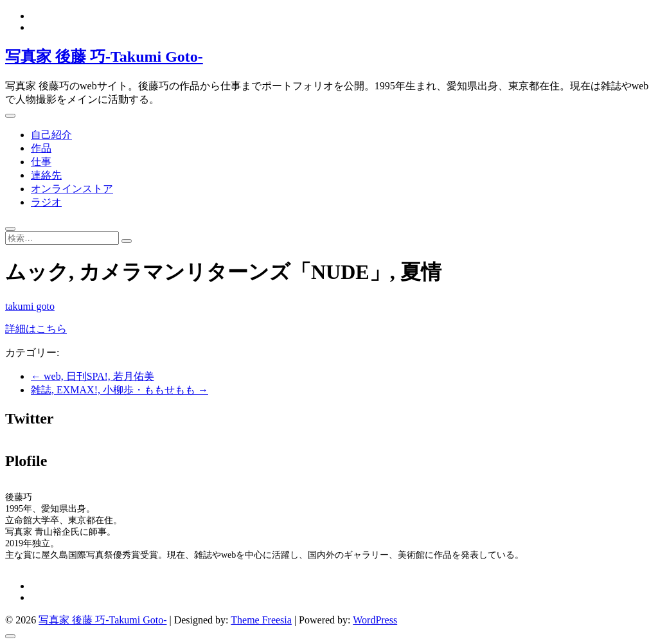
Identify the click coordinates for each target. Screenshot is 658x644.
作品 (41, 148)
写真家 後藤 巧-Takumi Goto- (104, 57)
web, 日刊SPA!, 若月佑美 (93, 376)
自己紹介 (51, 135)
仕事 (41, 162)
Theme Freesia (261, 620)
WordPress (375, 620)
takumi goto (30, 306)
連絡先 (46, 175)
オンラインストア (72, 189)
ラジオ (46, 202)
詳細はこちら (36, 329)
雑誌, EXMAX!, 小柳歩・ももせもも (120, 390)
